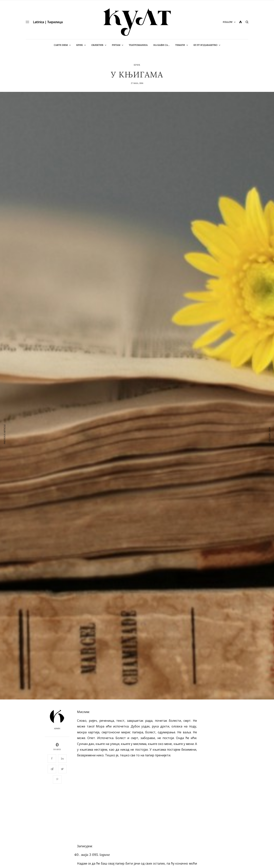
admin (57, 729)
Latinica (38, 22)
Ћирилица (55, 22)
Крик (137, 65)
